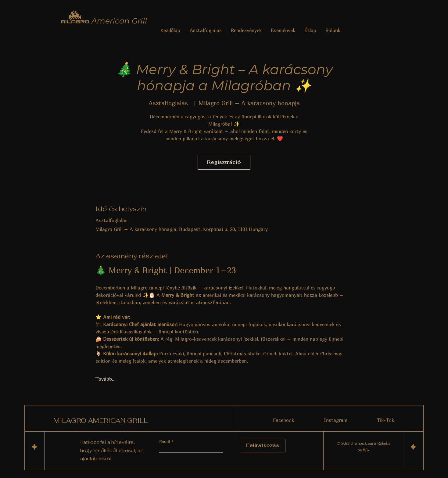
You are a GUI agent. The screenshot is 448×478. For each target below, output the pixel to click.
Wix (366, 450)
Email (165, 442)
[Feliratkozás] (263, 446)
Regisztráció (224, 162)
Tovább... (106, 379)
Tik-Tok (385, 420)
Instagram (336, 420)
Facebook (283, 420)
